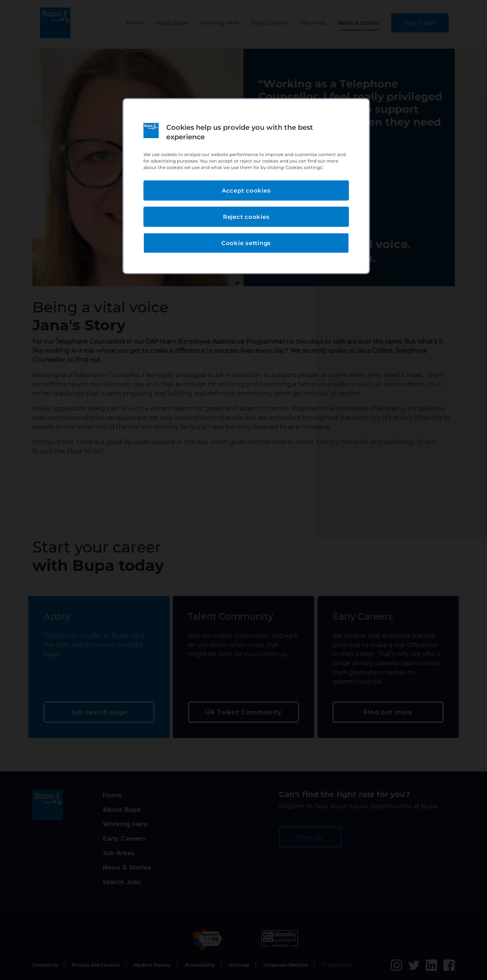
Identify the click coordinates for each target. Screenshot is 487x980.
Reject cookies (246, 217)
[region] (246, 186)
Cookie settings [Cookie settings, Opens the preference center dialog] (246, 243)
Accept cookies (246, 190)
